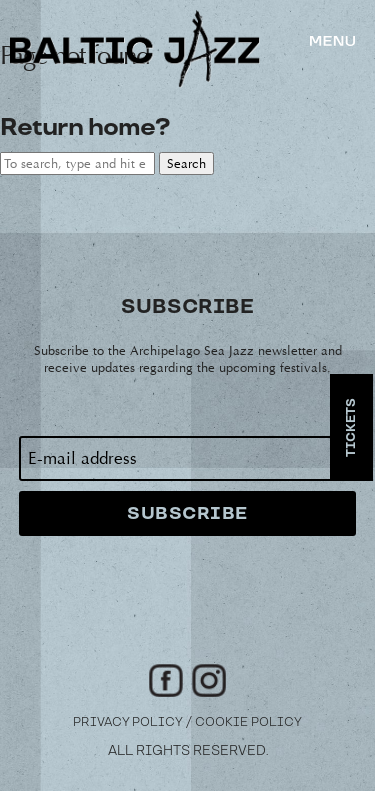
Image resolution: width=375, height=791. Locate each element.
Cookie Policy (248, 722)
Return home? (84, 127)
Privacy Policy (128, 722)
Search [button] (186, 163)
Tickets (351, 427)
